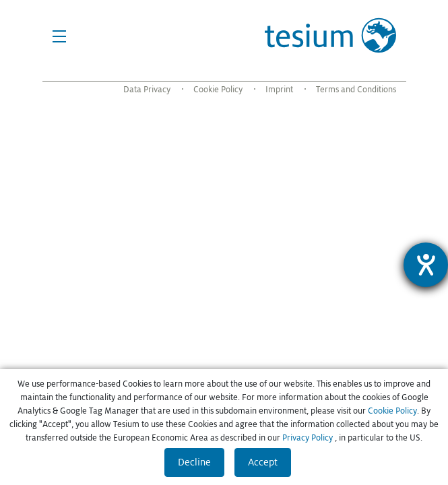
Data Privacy (147, 90)
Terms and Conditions (356, 90)
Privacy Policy (308, 438)
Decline (194, 462)
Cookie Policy (218, 90)
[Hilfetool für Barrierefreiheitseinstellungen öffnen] (426, 265)
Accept (263, 462)
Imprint (279, 90)
